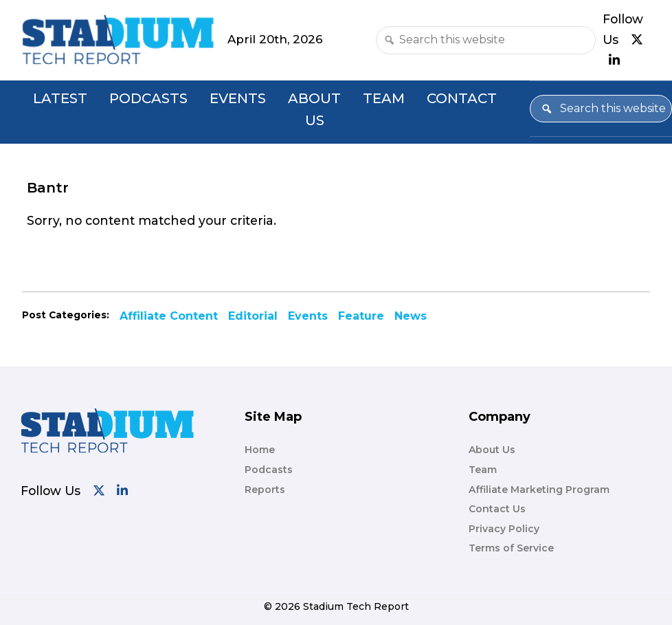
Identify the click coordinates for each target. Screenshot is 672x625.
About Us (314, 110)
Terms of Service (511, 548)
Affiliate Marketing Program (539, 490)
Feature (361, 316)
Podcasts (148, 98)
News (411, 316)
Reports (265, 490)
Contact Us (497, 509)
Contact (462, 98)
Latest (60, 98)
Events (238, 98)
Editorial (253, 316)
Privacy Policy (504, 529)
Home (260, 450)
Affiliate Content (169, 316)
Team (384, 98)
